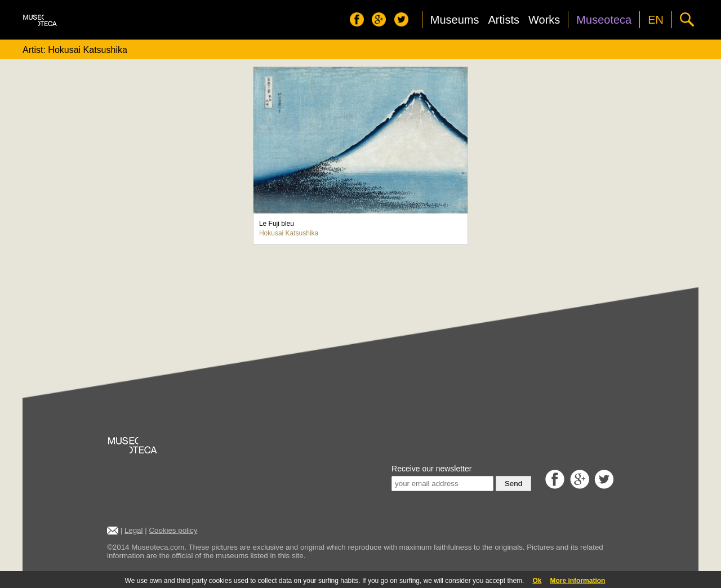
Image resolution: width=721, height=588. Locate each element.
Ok (537, 581)
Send (513, 484)
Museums (455, 20)
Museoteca (604, 20)
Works (544, 20)
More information (577, 581)
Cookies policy (173, 530)
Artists (504, 20)
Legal (134, 530)
